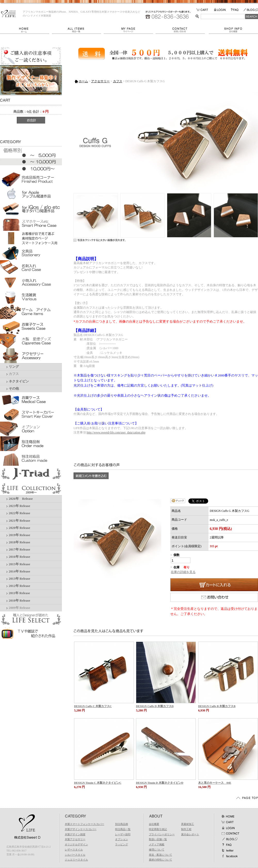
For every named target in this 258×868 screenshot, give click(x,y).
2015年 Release (19, 564)
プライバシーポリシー (162, 834)
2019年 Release (19, 535)
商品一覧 (78, 30)
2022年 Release (19, 513)
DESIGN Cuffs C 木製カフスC (93, 706)
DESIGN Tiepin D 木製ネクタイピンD (160, 783)
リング (14, 367)
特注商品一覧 (123, 829)
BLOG (251, 10)
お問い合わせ (182, 30)
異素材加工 (188, 824)
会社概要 (233, 30)
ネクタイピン (19, 381)
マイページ (130, 30)
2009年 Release (19, 608)
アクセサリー (100, 81)
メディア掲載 (157, 844)
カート (228, 822)
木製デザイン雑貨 (75, 834)
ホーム (26, 30)
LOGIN (222, 10)
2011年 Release (19, 593)
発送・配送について (160, 855)
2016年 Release (19, 557)
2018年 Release (19, 542)
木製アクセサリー (75, 839)
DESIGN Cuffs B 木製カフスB (217, 706)
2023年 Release (19, 506)
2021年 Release (19, 521)
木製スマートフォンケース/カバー (84, 824)
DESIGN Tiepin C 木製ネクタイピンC (98, 783)
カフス (14, 374)
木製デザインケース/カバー (81, 829)
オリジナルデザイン (76, 844)
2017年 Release (19, 550)
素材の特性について (160, 860)
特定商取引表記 (158, 829)
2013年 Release (19, 579)
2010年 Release (19, 601)
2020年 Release (19, 528)
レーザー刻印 (123, 834)
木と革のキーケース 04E (215, 783)
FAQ (237, 10)
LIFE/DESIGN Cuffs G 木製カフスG (8, 14)
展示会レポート (190, 834)
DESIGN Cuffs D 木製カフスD (155, 706)
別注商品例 (122, 824)
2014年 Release (19, 571)
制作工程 (186, 829)
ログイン (228, 828)
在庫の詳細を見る (183, 572)
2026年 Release (21, 499)
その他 (14, 389)
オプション (122, 839)
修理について (157, 850)
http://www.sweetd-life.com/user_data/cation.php (116, 432)
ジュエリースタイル (76, 860)
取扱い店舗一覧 (158, 839)
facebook (229, 856)
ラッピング (122, 844)
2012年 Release (19, 586)
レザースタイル (74, 850)
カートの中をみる (205, 10)
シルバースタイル (75, 855)
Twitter (228, 850)
